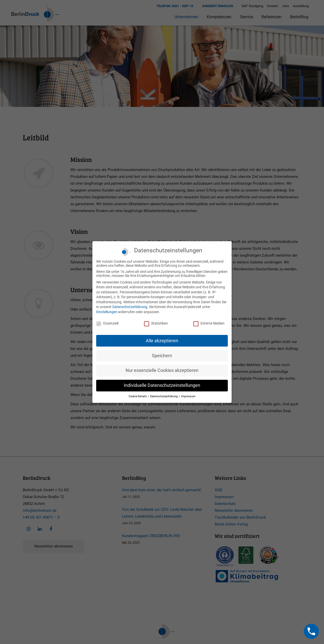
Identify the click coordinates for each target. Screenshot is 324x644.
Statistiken (156, 323)
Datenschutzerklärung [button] (164, 396)
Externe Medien (209, 323)
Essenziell (107, 323)
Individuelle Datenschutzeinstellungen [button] (162, 385)
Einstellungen (107, 312)
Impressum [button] (188, 396)
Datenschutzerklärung (130, 307)
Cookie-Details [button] (138, 396)
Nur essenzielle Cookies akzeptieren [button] (162, 370)
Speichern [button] (162, 356)
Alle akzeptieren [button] (162, 341)
